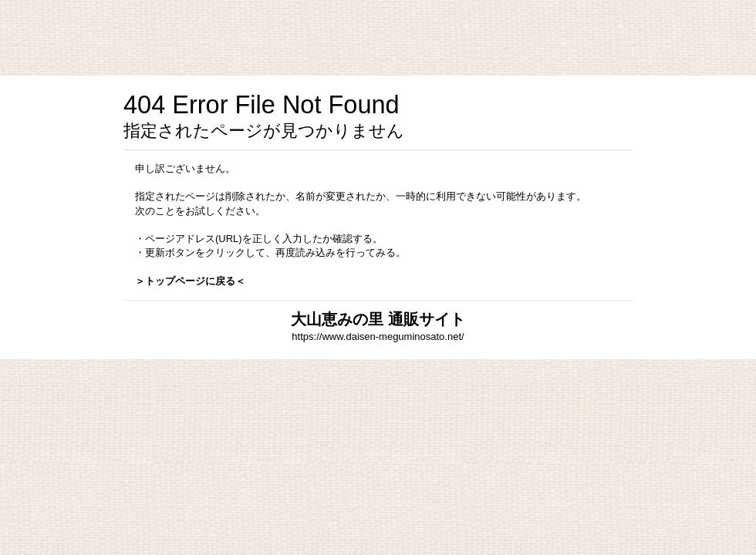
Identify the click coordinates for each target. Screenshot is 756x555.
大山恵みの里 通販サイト (378, 319)
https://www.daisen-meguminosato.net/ (378, 336)
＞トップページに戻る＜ (190, 281)
